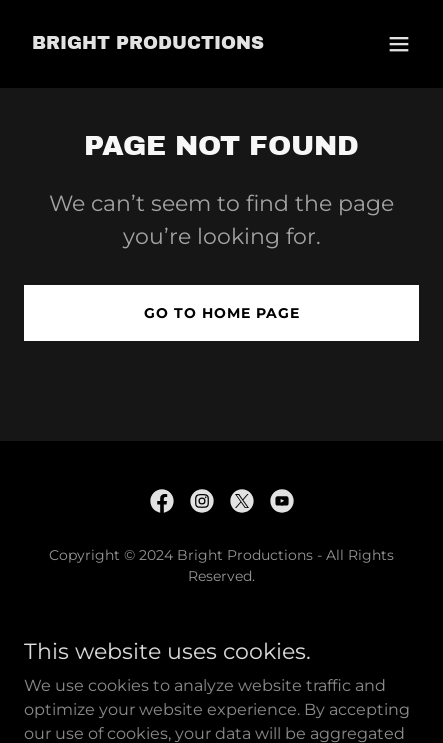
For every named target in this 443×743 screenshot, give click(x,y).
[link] (148, 43)
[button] (399, 44)
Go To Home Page (222, 313)
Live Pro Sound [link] (222, 624)
